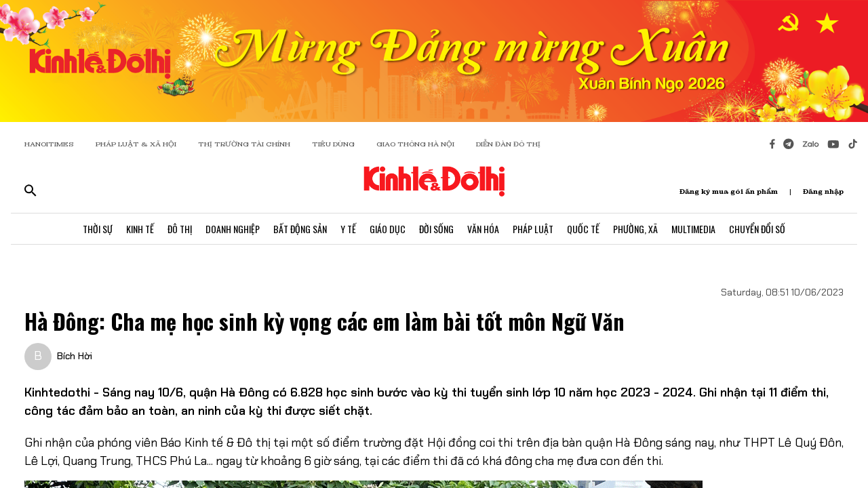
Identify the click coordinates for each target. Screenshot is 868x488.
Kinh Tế (140, 229)
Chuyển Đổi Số (757, 229)
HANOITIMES (49, 144)
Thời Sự (98, 229)
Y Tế (348, 229)
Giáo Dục (388, 229)
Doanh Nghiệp (233, 229)
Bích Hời (75, 356)
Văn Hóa (483, 229)
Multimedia (693, 229)
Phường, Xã (635, 229)
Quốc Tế (583, 229)
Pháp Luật (533, 229)
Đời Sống (436, 229)
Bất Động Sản (300, 229)
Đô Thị (180, 229)
